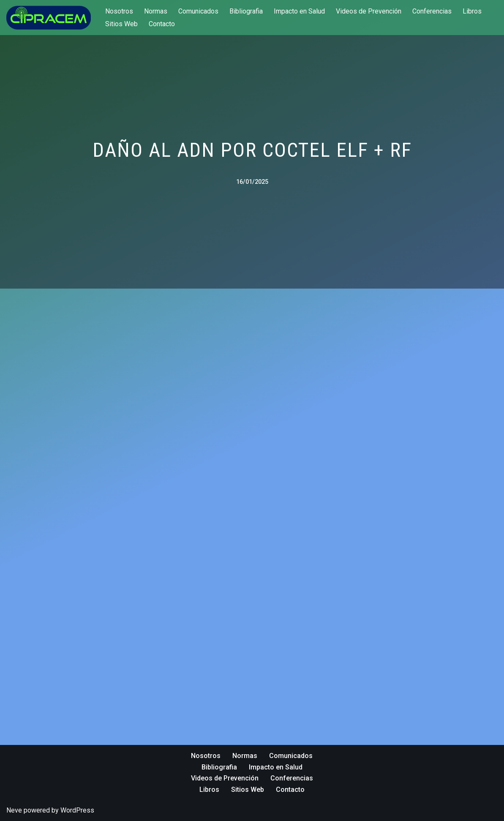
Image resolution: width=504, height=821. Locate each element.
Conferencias (432, 11)
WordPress (77, 810)
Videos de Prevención (369, 11)
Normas (156, 11)
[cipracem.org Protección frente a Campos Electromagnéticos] (49, 18)
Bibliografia (246, 11)
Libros (472, 11)
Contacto (162, 24)
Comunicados (198, 11)
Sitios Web (121, 24)
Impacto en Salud (299, 11)
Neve (14, 810)
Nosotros (119, 11)
